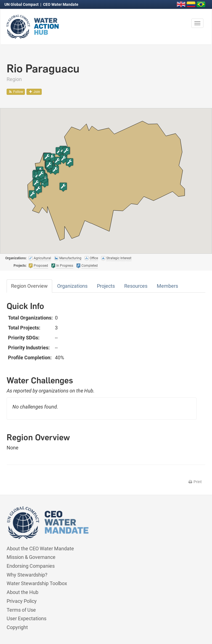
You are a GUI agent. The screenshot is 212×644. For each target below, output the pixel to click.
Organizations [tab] (72, 286)
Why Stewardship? (27, 575)
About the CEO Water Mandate (40, 549)
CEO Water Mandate (61, 4)
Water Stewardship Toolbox (37, 583)
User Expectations (26, 618)
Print (195, 482)
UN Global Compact (22, 4)
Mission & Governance (31, 557)
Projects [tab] (106, 286)
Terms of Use (21, 610)
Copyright (17, 627)
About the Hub (22, 592)
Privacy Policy (22, 601)
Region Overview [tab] (29, 286)
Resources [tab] (136, 286)
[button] (38, 189)
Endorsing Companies (31, 566)
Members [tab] (167, 286)
